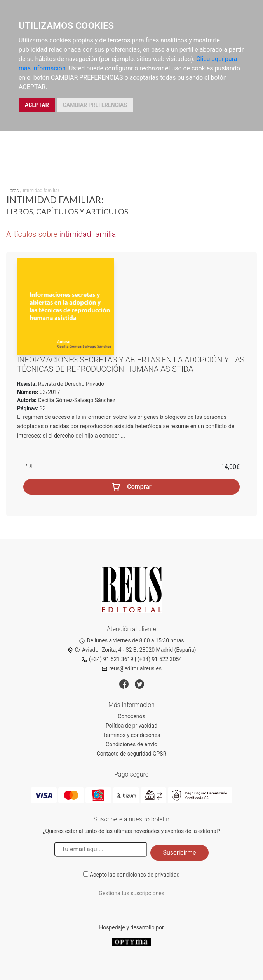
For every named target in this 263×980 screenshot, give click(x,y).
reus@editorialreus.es (131, 668)
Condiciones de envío (131, 744)
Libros (12, 191)
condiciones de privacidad (148, 875)
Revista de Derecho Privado (71, 384)
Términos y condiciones (131, 735)
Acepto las (135, 875)
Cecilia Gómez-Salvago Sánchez (77, 400)
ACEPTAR (37, 105)
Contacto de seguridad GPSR (132, 754)
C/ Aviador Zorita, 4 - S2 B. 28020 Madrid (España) (132, 650)
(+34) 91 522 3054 (160, 659)
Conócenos (131, 716)
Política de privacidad (131, 726)
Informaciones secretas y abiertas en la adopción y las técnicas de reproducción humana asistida (131, 364)
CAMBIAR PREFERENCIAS (95, 105)
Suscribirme (179, 853)
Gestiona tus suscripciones (131, 893)
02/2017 (49, 392)
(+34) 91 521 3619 (107, 659)
